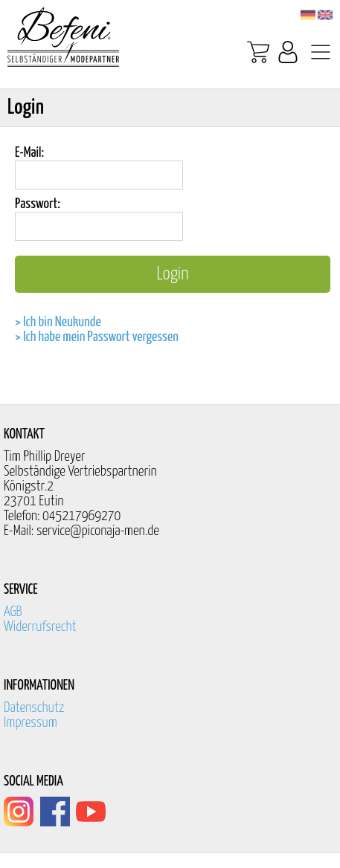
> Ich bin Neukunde (58, 322)
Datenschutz (34, 708)
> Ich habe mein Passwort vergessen (97, 337)
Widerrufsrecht (40, 627)
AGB (13, 612)
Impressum (31, 723)
